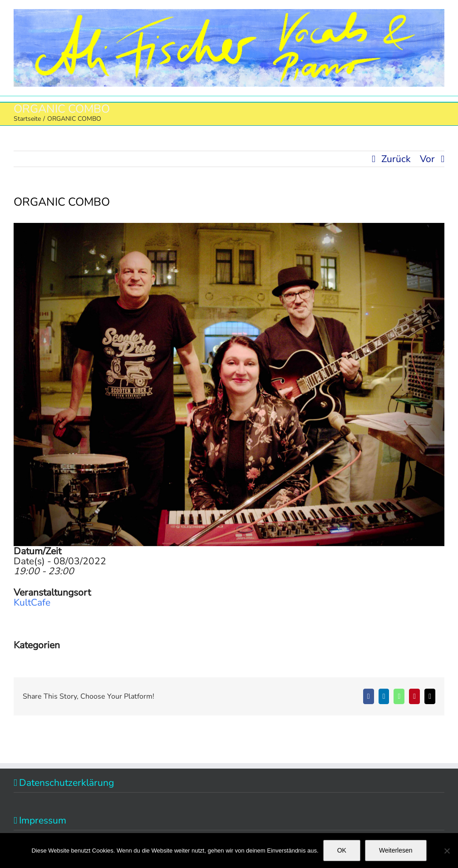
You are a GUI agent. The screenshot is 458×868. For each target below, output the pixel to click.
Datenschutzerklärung (66, 783)
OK (342, 850)
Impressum (43, 820)
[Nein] (447, 851)
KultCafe (32, 602)
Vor (427, 159)
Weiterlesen (396, 850)
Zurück (396, 159)
